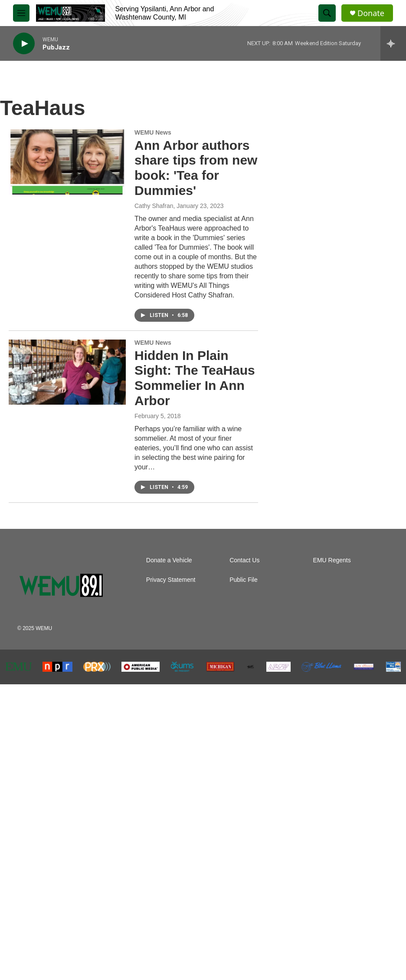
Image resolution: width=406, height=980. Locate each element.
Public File (244, 580)
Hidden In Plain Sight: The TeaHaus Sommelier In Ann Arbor (195, 378)
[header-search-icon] (327, 13)
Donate (371, 13)
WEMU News (153, 132)
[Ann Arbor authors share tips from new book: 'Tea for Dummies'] (67, 162)
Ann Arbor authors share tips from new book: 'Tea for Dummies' (196, 168)
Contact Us (244, 560)
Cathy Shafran (154, 206)
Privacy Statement (171, 580)
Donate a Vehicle (169, 560)
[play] (24, 44)
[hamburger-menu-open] (21, 13)
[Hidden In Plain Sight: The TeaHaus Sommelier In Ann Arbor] (67, 372)
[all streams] (393, 43)
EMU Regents (332, 560)
